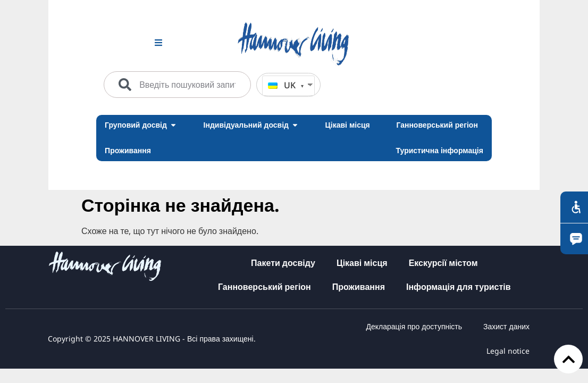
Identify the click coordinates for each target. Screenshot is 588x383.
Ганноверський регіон (264, 287)
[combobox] (177, 85)
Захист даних (506, 326)
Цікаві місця (362, 263)
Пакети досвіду (283, 263)
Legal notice (508, 351)
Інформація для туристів (459, 287)
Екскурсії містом (443, 263)
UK (282, 85)
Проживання (359, 287)
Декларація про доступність (414, 326)
